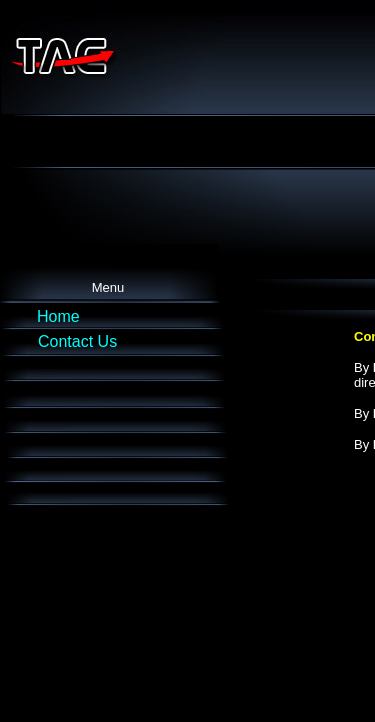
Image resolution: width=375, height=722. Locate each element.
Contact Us (77, 341)
